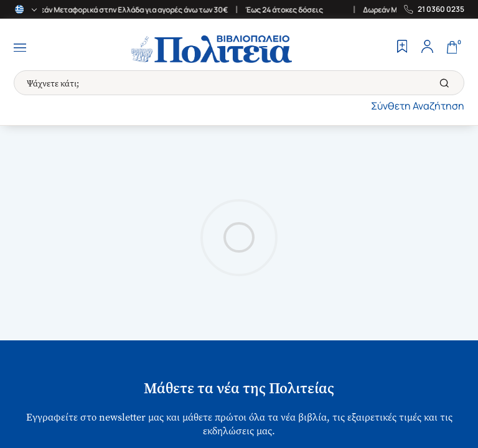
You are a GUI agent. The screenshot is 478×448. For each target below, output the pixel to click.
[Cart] (452, 48)
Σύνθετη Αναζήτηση (418, 106)
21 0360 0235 (441, 9)
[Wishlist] (402, 48)
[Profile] (427, 48)
